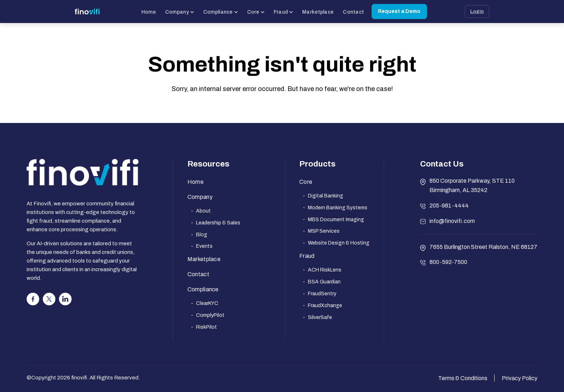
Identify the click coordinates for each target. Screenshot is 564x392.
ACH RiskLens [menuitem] (325, 270)
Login (477, 12)
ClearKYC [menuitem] (207, 303)
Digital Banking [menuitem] (326, 196)
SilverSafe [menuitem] (320, 317)
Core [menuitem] (306, 182)
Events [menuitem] (204, 246)
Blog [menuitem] (202, 235)
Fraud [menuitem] (307, 256)
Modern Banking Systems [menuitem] (338, 208)
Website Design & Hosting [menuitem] (339, 243)
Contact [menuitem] (198, 274)
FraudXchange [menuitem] (325, 306)
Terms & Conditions (463, 378)
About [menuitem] (203, 211)
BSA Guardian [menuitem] (324, 282)
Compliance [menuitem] (203, 289)
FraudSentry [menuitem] (322, 294)
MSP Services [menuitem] (324, 231)
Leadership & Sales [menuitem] (218, 223)
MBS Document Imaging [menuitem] (336, 220)
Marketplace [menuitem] (204, 259)
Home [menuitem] (195, 182)
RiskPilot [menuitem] (206, 327)
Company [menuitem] (200, 197)
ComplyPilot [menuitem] (210, 315)
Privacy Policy (520, 378)
